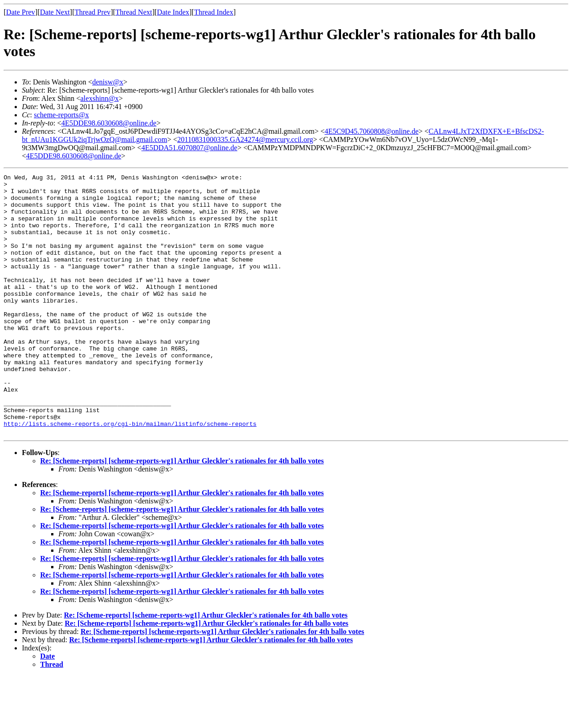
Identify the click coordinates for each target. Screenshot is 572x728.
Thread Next (134, 12)
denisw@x (108, 82)
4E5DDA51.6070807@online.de (189, 148)
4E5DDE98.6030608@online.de (109, 123)
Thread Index (214, 12)
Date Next (55, 12)
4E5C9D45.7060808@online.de (372, 131)
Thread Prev (92, 12)
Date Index (173, 12)
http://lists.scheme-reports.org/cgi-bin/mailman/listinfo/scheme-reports (130, 474)
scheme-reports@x (61, 115)
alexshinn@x (100, 98)
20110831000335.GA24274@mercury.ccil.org (245, 139)
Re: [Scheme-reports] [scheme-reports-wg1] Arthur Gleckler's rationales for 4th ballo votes (182, 513)
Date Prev (21, 12)
